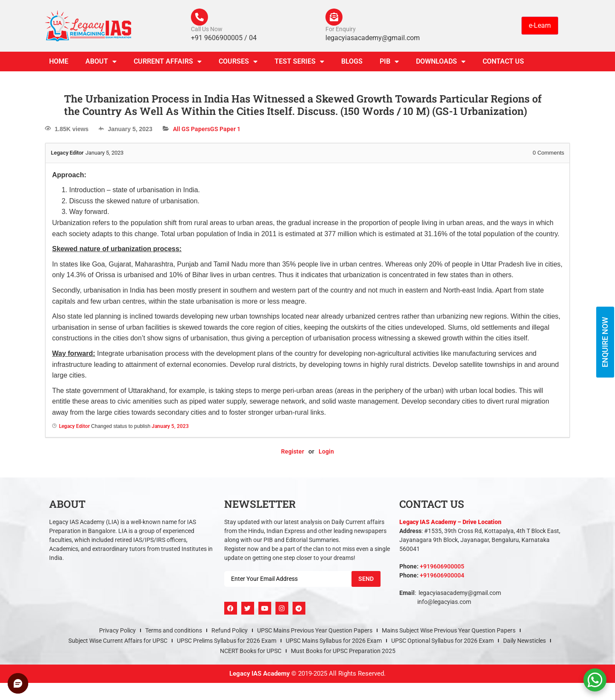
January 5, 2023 (170, 426)
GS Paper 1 (225, 129)
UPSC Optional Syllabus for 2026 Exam (442, 641)
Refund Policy (230, 630)
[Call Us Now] (199, 17)
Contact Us (503, 61)
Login (326, 451)
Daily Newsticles (524, 641)
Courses (238, 62)
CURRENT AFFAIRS (168, 62)
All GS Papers (192, 129)
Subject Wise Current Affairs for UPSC (118, 641)
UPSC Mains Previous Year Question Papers (315, 630)
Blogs (352, 61)
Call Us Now (207, 29)
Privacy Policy (117, 630)
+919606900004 (442, 575)
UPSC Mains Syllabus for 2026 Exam (334, 641)
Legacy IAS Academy (259, 674)
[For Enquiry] (334, 17)
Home (59, 61)
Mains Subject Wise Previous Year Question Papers (449, 630)
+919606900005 (442, 566)
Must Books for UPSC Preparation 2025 (343, 651)
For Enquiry (341, 29)
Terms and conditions (174, 630)
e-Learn (540, 25)
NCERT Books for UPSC (251, 651)
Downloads (441, 62)
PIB (389, 62)
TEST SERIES (299, 62)
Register (293, 451)
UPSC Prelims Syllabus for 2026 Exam (227, 641)
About (101, 62)
